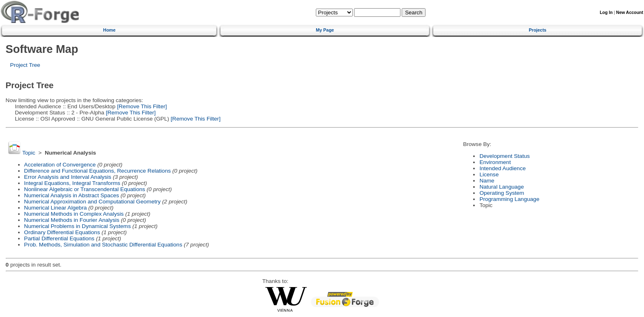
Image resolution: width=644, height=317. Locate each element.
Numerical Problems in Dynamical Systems (78, 226)
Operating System (502, 193)
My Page (325, 30)
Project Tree (25, 65)
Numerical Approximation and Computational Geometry (92, 202)
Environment (495, 162)
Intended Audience (503, 168)
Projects (537, 30)
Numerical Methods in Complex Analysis (74, 214)
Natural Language (501, 187)
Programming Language (509, 199)
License (489, 174)
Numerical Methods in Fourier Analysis (72, 220)
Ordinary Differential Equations (62, 232)
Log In (606, 13)
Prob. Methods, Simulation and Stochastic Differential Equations (103, 245)
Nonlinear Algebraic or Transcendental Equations (85, 189)
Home (109, 30)
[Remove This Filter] (141, 106)
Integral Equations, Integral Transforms (72, 183)
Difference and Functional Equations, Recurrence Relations (98, 171)
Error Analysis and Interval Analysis (68, 177)
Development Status (504, 156)
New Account (630, 13)
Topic (29, 153)
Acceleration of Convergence (60, 165)
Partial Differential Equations (59, 238)
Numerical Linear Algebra (56, 208)
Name (487, 181)
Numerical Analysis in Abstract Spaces (72, 195)
